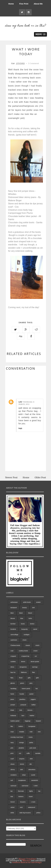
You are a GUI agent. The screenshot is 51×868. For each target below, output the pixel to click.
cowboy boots (23, 651)
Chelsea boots (15, 645)
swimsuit (13, 786)
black (21, 613)
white (12, 813)
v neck (33, 802)
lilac (12, 726)
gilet (37, 678)
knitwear (13, 716)
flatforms (24, 672)
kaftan (34, 705)
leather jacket (15, 721)
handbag (13, 689)
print (12, 753)
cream (35, 651)
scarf (12, 759)
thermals (21, 791)
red (20, 753)
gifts (29, 678)
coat (12, 651)
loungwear (32, 726)
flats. (12, 678)
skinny (13, 769)
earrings (35, 667)
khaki (12, 710)
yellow (38, 813)
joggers (33, 699)
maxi (12, 732)
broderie (13, 629)
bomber (13, 624)
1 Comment (33, 63)
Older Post (40, 477)
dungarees (23, 667)
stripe (24, 775)
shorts (22, 764)
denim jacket (35, 662)
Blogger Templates (27, 859)
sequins (22, 759)
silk (31, 764)
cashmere (14, 640)
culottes (13, 662)
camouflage (14, 635)
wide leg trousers (25, 813)
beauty (25, 608)
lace (23, 716)
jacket (31, 694)
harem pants (26, 689)
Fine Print (24, 4)
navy (12, 742)
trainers (21, 796)
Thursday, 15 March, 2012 (26, 403)
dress (12, 667)
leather (32, 716)
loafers (21, 726)
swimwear (25, 786)
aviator (38, 602)
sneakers (14, 775)
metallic (22, 732)
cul (36, 656)
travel (31, 796)
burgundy (25, 629)
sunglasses (22, 780)
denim (23, 662)
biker (12, 613)
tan (11, 791)
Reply (20, 428)
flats (33, 672)
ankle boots (27, 602)
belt (33, 608)
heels (12, 694)
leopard (38, 721)
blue (22, 618)
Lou (20, 402)
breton (32, 624)
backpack (14, 608)
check (25, 640)
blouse (13, 618)
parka (31, 742)
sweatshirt (35, 780)
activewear (14, 602)
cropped (13, 656)
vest (21, 807)
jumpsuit (23, 705)
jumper (13, 705)
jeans (12, 699)
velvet (12, 807)
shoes (12, 764)
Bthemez (26, 861)
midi (31, 732)
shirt (31, 759)
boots (23, 624)
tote (12, 796)
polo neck (33, 748)
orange (21, 742)
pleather (21, 748)
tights (31, 791)
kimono (30, 710)
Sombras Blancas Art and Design (27, 862)
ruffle (28, 753)
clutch (37, 645)
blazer (30, 613)
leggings (28, 721)
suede (33, 775)
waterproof (32, 807)
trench (13, 802)
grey (31, 683)
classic (28, 645)
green (22, 683)
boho (30, 618)
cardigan (27, 635)
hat (37, 689)
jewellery (23, 699)
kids (21, 710)
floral (21, 678)
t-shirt (36, 786)
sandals (38, 753)
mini (39, 732)
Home (11, 4)
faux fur (13, 672)
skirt (21, 769)
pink (12, 748)
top (39, 791)
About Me (38, 4)
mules (31, 737)
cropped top (25, 656)
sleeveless (32, 769)
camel (35, 629)
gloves (13, 683)
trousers (23, 802)
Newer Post (11, 477)
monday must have (17, 737)
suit (12, 780)
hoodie (22, 694)
